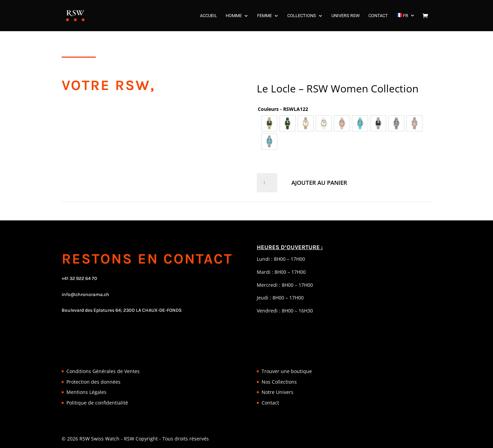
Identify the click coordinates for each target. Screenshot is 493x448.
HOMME (234, 16)
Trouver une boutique (287, 371)
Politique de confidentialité (97, 403)
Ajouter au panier (319, 183)
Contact (270, 403)
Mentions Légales (86, 392)
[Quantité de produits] (267, 183)
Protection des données (93, 382)
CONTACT (378, 16)
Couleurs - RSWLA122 (283, 109)
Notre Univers (277, 392)
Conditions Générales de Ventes (103, 371)
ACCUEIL (208, 16)
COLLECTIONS (302, 16)
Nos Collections (279, 382)
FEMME (264, 16)
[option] (269, 123)
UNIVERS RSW (346, 16)
